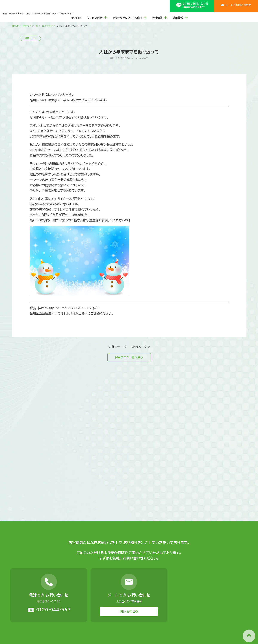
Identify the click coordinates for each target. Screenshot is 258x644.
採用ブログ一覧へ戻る (129, 358)
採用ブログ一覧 (30, 26)
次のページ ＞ (141, 347)
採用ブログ (47, 26)
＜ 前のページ (117, 347)
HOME (76, 17)
